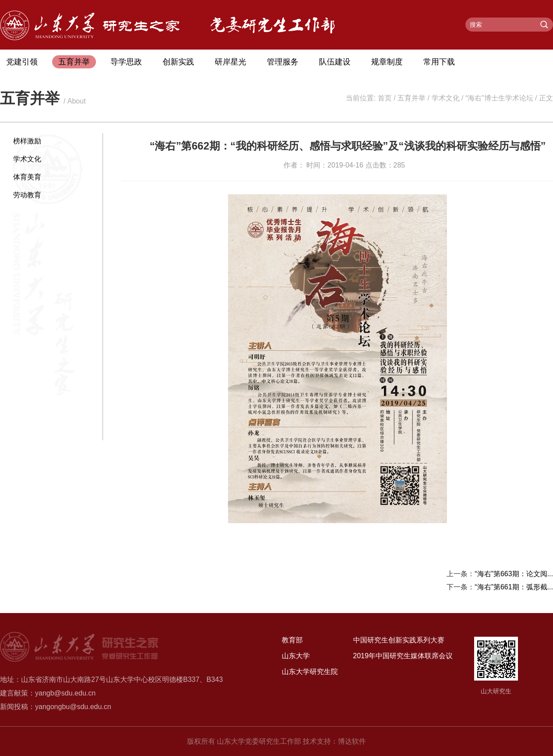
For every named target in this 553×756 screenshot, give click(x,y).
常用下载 (439, 62)
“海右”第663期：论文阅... (514, 574)
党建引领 (22, 62)
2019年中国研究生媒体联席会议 (403, 656)
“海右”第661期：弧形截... (514, 587)
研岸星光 (230, 62)
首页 (385, 98)
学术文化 (446, 98)
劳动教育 (27, 195)
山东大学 (296, 656)
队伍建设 (335, 62)
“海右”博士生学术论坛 (499, 98)
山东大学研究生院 (310, 672)
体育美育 (27, 177)
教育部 (292, 640)
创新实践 (178, 62)
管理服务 (283, 62)
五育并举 (74, 62)
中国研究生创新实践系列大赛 (399, 640)
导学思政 (126, 62)
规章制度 (387, 62)
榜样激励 (27, 141)
